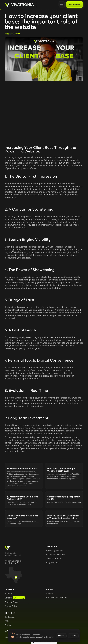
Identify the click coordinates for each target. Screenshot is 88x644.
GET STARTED (75, 4)
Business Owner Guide (57, 598)
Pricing (8, 625)
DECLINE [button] (73, 636)
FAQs (7, 621)
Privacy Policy (11, 606)
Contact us (9, 617)
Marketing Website (55, 551)
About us (9, 594)
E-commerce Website (56, 555)
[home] (19, 5)
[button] (61, 5)
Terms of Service (12, 602)
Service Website (54, 559)
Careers (8, 598)
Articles (50, 594)
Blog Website (52, 563)
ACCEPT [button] (61, 636)
